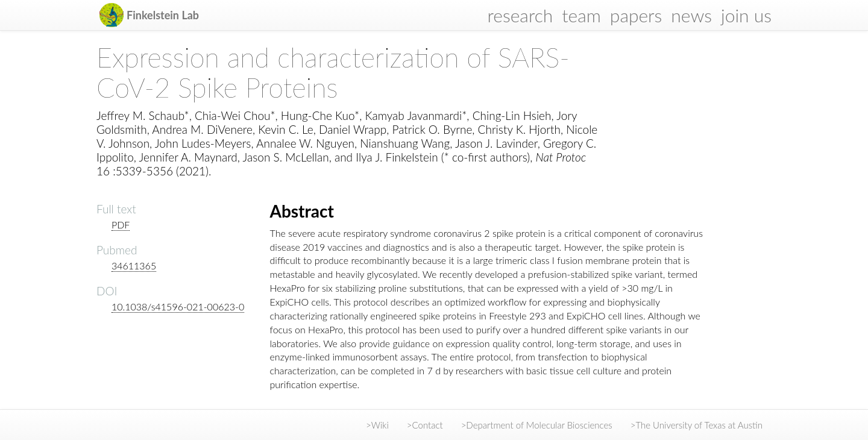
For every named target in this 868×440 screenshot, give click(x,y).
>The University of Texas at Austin (697, 425)
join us (746, 15)
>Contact (425, 425)
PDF (121, 225)
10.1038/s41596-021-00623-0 (178, 306)
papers (636, 15)
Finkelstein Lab (163, 15)
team (581, 15)
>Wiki (377, 425)
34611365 (134, 266)
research (520, 15)
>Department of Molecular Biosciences (537, 425)
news (691, 15)
